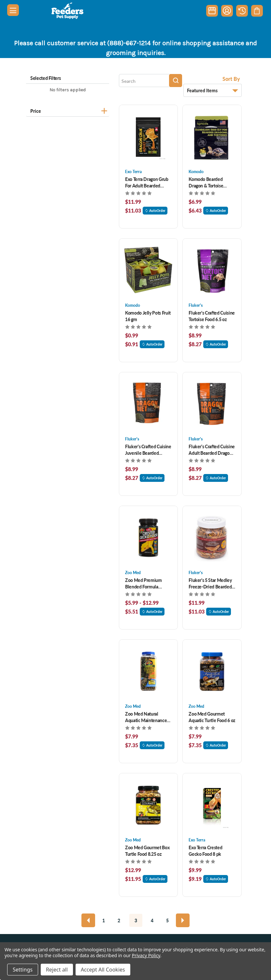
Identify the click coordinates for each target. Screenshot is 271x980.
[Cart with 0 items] (257, 11)
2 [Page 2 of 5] (119, 920)
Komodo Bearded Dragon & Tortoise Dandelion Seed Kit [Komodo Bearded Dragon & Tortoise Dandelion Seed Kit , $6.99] (208, 182)
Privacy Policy (146, 955)
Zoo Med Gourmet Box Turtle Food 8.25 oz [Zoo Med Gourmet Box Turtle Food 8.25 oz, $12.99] (147, 851)
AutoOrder (155, 211)
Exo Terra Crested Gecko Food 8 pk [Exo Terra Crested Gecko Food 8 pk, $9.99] (205, 851)
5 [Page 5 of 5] (167, 920)
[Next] (183, 920)
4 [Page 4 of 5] (152, 920)
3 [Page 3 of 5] (136, 920)
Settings (23, 970)
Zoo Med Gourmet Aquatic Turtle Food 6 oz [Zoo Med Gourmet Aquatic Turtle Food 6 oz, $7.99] (212, 717)
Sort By (231, 79)
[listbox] (213, 90)
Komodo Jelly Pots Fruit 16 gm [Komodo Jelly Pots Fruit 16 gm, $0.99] (148, 316)
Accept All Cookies (103, 970)
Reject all (57, 970)
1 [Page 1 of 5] (104, 920)
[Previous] (88, 920)
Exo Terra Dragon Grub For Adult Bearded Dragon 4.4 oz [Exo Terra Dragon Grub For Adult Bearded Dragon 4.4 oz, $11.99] (147, 182)
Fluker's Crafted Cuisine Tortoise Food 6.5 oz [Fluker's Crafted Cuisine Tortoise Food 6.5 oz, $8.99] (212, 316)
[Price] (68, 110)
